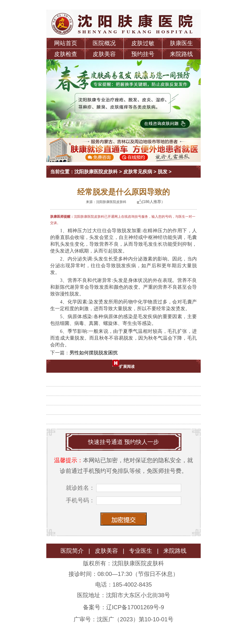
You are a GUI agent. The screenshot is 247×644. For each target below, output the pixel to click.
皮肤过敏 (143, 43)
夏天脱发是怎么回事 (125, 379)
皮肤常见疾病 (138, 172)
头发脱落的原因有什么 (125, 388)
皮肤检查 (66, 54)
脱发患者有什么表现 (125, 417)
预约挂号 (143, 54)
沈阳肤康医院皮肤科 (96, 172)
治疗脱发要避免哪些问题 (125, 398)
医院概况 (104, 43)
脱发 (163, 172)
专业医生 (141, 551)
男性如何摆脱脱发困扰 (94, 353)
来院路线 (181, 54)
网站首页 (66, 43)
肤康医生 (181, 43)
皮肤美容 (104, 54)
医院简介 (72, 551)
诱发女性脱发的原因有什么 (125, 407)
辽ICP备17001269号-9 (135, 607)
